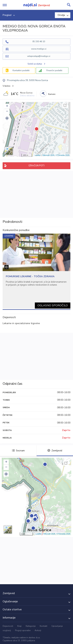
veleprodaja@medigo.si (39, 56)
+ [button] (7, 106)
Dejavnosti (8, 626)
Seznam (18, 451)
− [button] (7, 112)
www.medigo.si (39, 49)
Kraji (19, 626)
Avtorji (38, 630)
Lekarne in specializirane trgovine (21, 323)
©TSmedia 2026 (62, 155)
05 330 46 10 (39, 41)
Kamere (52, 94)
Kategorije (31, 626)
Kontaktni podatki (21, 70)
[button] (7, 118)
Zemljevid (55, 451)
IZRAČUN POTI (36, 166)
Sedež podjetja (35, 64)
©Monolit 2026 (48, 155)
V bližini (6, 86)
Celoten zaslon (65, 105)
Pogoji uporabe (23, 630)
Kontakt (44, 626)
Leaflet (38, 155)
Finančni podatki (54, 70)
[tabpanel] (36, 271)
